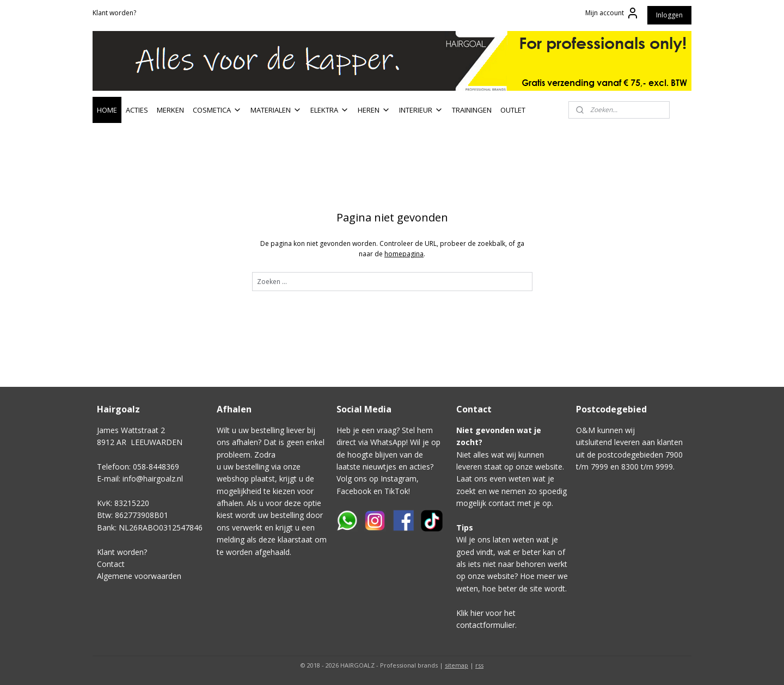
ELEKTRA (330, 110)
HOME (107, 110)
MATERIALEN (276, 110)
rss (479, 665)
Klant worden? (114, 13)
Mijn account (612, 13)
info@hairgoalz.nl (153, 479)
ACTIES (137, 110)
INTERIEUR (421, 110)
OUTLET (513, 110)
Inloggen (669, 15)
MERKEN (170, 110)
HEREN (374, 110)
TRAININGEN (472, 110)
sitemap (457, 665)
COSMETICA (217, 110)
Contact (111, 564)
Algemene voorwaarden (139, 576)
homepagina (404, 254)
